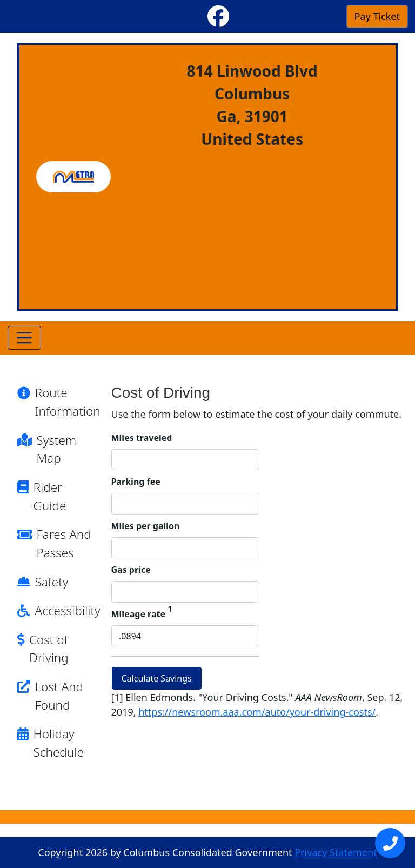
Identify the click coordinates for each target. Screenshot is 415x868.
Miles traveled (142, 438)
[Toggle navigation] (25, 338)
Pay (377, 16)
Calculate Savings (157, 678)
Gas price (131, 570)
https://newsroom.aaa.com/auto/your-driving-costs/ (257, 712)
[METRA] (73, 177)
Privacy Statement (336, 852)
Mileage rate (142, 614)
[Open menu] (390, 843)
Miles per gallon (146, 526)
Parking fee (136, 482)
